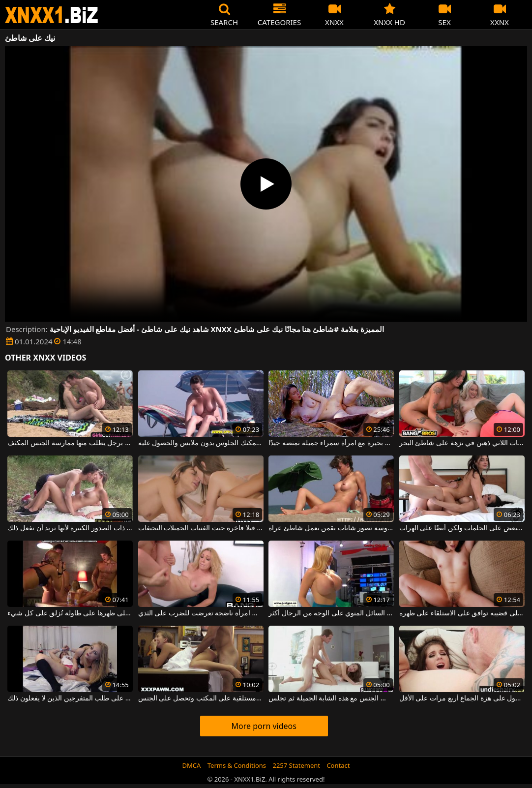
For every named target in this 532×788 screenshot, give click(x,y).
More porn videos (264, 726)
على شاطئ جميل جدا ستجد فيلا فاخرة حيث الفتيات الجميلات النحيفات (201, 528)
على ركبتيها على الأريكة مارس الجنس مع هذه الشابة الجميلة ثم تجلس (331, 698)
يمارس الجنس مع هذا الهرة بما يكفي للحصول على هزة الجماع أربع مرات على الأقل (462, 698)
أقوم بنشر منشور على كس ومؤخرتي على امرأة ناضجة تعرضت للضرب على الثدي (201, 613)
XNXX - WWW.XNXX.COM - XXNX (52, 15)
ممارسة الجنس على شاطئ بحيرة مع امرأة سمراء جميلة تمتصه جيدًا (331, 443)
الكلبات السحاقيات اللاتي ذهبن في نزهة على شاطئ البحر (462, 443)
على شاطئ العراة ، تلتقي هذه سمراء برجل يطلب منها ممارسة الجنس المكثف (70, 443)
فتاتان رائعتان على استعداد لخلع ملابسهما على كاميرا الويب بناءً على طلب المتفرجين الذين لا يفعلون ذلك (70, 698)
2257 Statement (296, 765)
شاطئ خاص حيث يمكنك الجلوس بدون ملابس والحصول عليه (201, 443)
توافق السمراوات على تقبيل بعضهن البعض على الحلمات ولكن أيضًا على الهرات (462, 528)
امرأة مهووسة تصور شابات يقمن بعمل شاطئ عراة (331, 528)
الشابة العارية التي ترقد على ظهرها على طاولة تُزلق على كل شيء (70, 613)
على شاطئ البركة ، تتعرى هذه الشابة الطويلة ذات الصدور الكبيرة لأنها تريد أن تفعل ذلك (70, 528)
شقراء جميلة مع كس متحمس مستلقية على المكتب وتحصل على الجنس (201, 698)
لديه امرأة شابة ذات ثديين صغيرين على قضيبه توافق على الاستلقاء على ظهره (462, 613)
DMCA (192, 765)
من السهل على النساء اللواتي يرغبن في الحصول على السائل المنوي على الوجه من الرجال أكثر (331, 613)
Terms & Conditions (237, 765)
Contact (338, 765)
